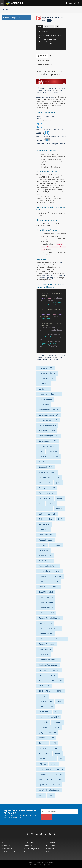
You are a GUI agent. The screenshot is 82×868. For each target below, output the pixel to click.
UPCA (50, 519)
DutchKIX (56, 670)
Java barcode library (47, 373)
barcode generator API (48, 420)
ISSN (51, 707)
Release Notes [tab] (44, 60)
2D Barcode (44, 389)
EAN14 (53, 675)
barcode (42, 545)
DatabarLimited (45, 623)
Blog (54, 90)
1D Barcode (44, 384)
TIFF (41, 519)
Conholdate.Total (46, 535)
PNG (41, 504)
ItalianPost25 (44, 712)
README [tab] (42, 56)
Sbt (57, 26)
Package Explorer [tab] (45, 64)
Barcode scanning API (48, 441)
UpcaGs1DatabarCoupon (49, 790)
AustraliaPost (44, 571)
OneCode (43, 743)
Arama (60, 90)
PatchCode (43, 748)
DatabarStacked (46, 634)
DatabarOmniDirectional (49, 629)
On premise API (45, 498)
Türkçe (69, 3)
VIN (51, 795)
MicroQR (43, 488)
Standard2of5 (45, 774)
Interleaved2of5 (45, 701)
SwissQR (59, 774)
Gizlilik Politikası (34, 865)
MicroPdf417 (44, 727)
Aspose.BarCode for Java (45, 97)
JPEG (58, 483)
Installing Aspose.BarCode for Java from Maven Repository (51, 277)
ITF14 (57, 712)
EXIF (41, 483)
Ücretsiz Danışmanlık (31, 849)
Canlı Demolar (51, 845)
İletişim (50, 865)
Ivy (52, 26)
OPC (54, 743)
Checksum (53, 451)
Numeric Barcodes (47, 493)
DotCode (43, 670)
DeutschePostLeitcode (48, 665)
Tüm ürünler (28, 842)
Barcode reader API (47, 431)
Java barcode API (46, 368)
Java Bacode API (45, 399)
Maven (40, 26)
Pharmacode (44, 753)
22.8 (49, 20)
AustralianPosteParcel (48, 566)
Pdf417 (56, 748)
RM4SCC (42, 764)
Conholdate (44, 530)
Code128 (43, 462)
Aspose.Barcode (46, 540)
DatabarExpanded (46, 613)
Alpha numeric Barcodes (49, 394)
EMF (58, 477)
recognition (44, 550)
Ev (2, 842)
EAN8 (41, 681)
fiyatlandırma (6, 845)
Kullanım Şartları (43, 865)
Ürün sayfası (41, 88)
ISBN (59, 701)
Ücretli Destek (51, 849)
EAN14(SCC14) (45, 477)
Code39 (55, 462)
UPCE (60, 519)
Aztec (58, 571)
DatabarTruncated (47, 644)
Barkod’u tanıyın (57, 116)
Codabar (43, 457)
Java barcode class (46, 378)
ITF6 (41, 717)
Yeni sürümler (51, 842)
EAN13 (42, 675)
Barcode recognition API (49, 436)
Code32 (55, 587)
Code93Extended (46, 602)
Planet (60, 498)
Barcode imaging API (47, 425)
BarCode (52, 733)
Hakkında (50, 852)
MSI (53, 488)
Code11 (55, 457)
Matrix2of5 (43, 722)
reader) (42, 738)
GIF (49, 483)
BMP (41, 451)
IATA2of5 (43, 696)
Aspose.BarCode (52, 19)
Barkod (39, 118)
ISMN (41, 707)
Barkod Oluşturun (43, 116)
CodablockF (56, 576)
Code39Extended (46, 592)
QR (49, 509)
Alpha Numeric (45, 556)
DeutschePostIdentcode (49, 660)
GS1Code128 (44, 686)
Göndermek (47, 817)
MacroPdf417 (53, 717)
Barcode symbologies (48, 446)
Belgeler (50, 88)
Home (6, 10)
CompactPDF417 (46, 467)
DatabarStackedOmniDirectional (52, 639)
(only (41, 733)
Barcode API (44, 404)
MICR (57, 727)
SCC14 (54, 764)
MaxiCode (57, 722)
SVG (41, 514)
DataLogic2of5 (45, 649)
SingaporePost (45, 769)
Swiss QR (52, 514)
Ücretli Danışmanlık (8, 852)
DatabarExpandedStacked (50, 618)
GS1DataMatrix (45, 691)
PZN (41, 509)
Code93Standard (46, 608)
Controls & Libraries (47, 472)
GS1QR (60, 691)
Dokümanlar (28, 845)
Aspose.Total (44, 524)
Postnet (52, 504)
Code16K (43, 587)
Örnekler (48, 90)
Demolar (58, 88)
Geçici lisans (54, 92)
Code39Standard (46, 597)
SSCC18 (59, 509)
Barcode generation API (49, 415)
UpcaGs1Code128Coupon (49, 785)
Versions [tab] (53, 56)
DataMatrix (44, 655)
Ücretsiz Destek (42, 92)
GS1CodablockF (55, 681)
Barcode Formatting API (49, 410)
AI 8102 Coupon (45, 561)
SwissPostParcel (46, 779)
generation (56, 545)
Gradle (47, 26)
